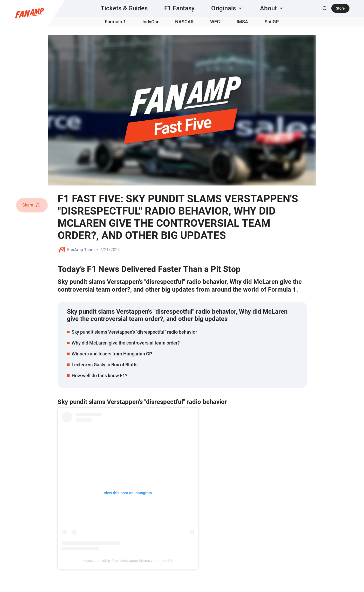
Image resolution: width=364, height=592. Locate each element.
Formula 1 (115, 22)
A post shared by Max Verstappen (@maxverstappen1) (128, 561)
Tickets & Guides (124, 8)
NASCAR (184, 22)
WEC (215, 22)
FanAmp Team (81, 250)
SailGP (272, 22)
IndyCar (150, 22)
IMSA (242, 22)
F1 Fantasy (179, 8)
